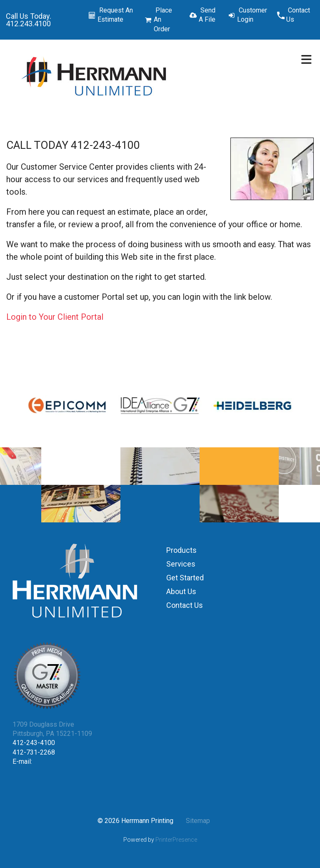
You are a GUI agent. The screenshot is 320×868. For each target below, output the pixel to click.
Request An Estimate (115, 15)
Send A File (207, 15)
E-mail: (22, 761)
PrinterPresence (176, 840)
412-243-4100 (34, 743)
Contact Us (298, 15)
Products (181, 550)
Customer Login (252, 15)
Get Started (185, 578)
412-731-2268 (34, 752)
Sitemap (198, 821)
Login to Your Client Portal (55, 317)
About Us (181, 591)
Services (181, 564)
